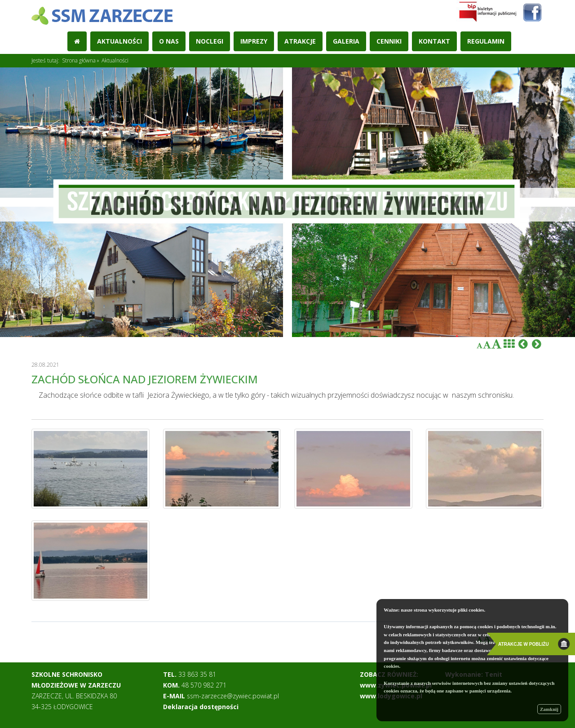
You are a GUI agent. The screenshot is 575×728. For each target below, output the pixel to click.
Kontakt (434, 41)
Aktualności (119, 41)
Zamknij (549, 709)
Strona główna (79, 60)
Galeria (346, 41)
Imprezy (254, 41)
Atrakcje (300, 41)
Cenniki (389, 41)
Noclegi (210, 41)
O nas (169, 41)
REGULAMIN (486, 41)
